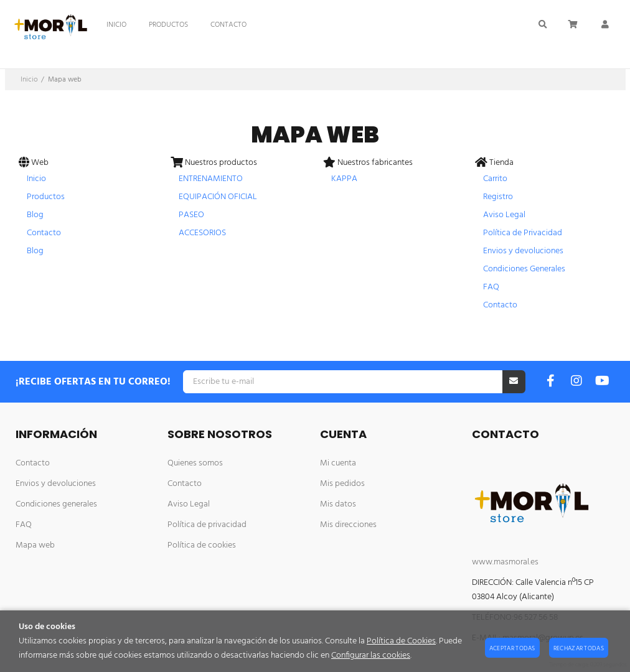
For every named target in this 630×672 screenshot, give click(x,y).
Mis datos (338, 504)
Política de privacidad (207, 525)
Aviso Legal (504, 215)
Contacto (44, 233)
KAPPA (344, 179)
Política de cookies (202, 545)
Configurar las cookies (371, 656)
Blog (35, 215)
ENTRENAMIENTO (211, 179)
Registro (498, 197)
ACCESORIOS (202, 233)
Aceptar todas (512, 648)
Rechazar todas (579, 648)
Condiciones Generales (524, 269)
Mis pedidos (342, 484)
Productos (46, 197)
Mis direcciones (348, 525)
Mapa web (35, 545)
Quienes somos (195, 463)
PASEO (191, 215)
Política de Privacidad (523, 233)
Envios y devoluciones (523, 251)
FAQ (491, 287)
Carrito (495, 179)
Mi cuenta (338, 463)
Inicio (36, 179)
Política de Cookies (401, 641)
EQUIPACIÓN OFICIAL (218, 197)
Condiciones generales (56, 504)
